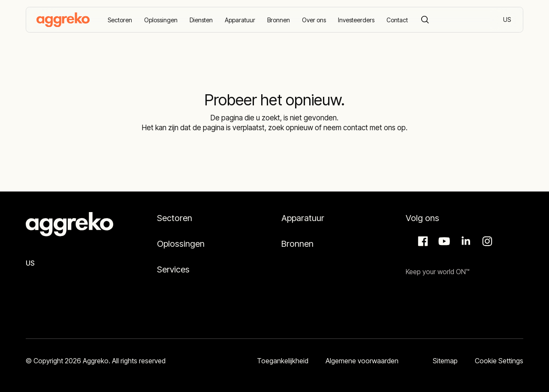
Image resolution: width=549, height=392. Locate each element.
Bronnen (297, 244)
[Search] (425, 20)
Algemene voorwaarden (362, 361)
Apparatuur (303, 218)
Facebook (422, 241)
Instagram (486, 241)
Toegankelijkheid (283, 361)
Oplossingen (181, 244)
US (508, 20)
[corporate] (63, 20)
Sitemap (445, 361)
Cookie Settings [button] (499, 361)
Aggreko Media (443, 241)
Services (173, 269)
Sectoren (175, 218)
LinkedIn (465, 241)
